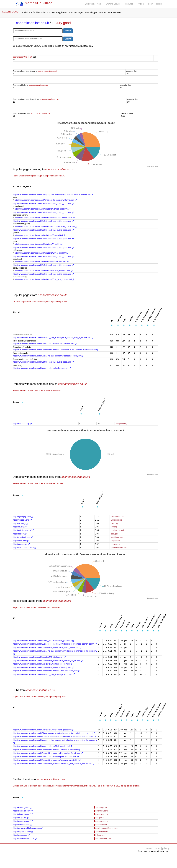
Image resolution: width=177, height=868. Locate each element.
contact (150, 848)
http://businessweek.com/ (25, 838)
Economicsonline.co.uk (31, 23)
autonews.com (101, 821)
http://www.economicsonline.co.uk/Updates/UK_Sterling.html (40, 657)
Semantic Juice (34, 3)
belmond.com (101, 825)
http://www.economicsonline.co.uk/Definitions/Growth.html (40, 235)
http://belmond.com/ (23, 825)
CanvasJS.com (153, 167)
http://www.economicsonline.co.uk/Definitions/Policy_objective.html (44, 271)
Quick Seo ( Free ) (93, 4)
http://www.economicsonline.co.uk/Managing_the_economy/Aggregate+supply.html (49, 356)
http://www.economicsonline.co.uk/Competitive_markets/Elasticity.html (43, 667)
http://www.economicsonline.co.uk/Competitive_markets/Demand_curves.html (47, 750)
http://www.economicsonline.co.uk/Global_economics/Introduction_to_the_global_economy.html (54, 733)
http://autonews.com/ (23, 821)
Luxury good (61, 23)
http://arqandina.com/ (23, 832)
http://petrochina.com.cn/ (25, 548)
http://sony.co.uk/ (21, 544)
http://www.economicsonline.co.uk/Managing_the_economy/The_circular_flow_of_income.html (54, 195)
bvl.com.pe (100, 835)
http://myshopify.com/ (23, 517)
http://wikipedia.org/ (22, 424)
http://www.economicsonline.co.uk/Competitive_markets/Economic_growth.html (47, 760)
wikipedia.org (122, 424)
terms (158, 848)
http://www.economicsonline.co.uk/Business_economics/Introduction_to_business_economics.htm (55, 644)
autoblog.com (101, 807)
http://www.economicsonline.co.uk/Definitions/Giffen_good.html (42, 253)
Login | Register (155, 4)
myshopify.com (117, 517)
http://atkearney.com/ (23, 814)
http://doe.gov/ (20, 534)
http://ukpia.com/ (21, 541)
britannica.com (102, 811)
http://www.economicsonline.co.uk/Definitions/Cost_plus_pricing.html (44, 279)
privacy (166, 848)
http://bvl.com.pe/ (22, 835)
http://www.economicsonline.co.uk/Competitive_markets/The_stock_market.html (48, 647)
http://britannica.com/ (23, 811)
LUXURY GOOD (10, 12)
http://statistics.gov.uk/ (24, 530)
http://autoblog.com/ (23, 807)
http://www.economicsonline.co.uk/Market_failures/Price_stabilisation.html (45, 344)
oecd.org (115, 523)
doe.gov (114, 534)
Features (129, 4)
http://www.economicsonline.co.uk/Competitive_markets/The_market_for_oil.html (48, 660)
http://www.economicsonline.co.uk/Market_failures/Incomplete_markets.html (46, 757)
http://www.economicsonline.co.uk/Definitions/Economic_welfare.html (45, 218)
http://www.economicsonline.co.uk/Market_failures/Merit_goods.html (43, 664)
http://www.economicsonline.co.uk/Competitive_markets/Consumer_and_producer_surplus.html (54, 764)
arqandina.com (102, 832)
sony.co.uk (115, 544)
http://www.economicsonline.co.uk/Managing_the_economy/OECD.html (44, 674)
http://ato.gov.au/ (21, 818)
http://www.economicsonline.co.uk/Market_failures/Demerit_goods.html (44, 640)
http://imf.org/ (20, 527)
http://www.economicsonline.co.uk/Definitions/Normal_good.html (43, 209)
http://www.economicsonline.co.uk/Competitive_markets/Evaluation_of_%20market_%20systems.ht (56, 350)
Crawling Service (113, 4)
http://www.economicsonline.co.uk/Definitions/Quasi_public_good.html (43, 203)
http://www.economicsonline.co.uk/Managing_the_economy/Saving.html (46, 200)
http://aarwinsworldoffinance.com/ (28, 828)
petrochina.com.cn (119, 548)
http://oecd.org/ (21, 523)
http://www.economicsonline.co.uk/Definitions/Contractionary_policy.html (46, 227)
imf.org (114, 527)
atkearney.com (102, 814)
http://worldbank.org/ (23, 537)
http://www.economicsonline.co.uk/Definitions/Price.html (39, 244)
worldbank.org (117, 537)
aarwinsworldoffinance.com (107, 828)
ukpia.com (115, 541)
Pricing (141, 4)
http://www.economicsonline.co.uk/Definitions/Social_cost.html (42, 262)
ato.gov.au (100, 818)
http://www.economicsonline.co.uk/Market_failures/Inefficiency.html (42, 368)
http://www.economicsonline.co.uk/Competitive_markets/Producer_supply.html (47, 671)
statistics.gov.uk (118, 530)
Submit (68, 31)
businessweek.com (103, 838)
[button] (112, 325)
